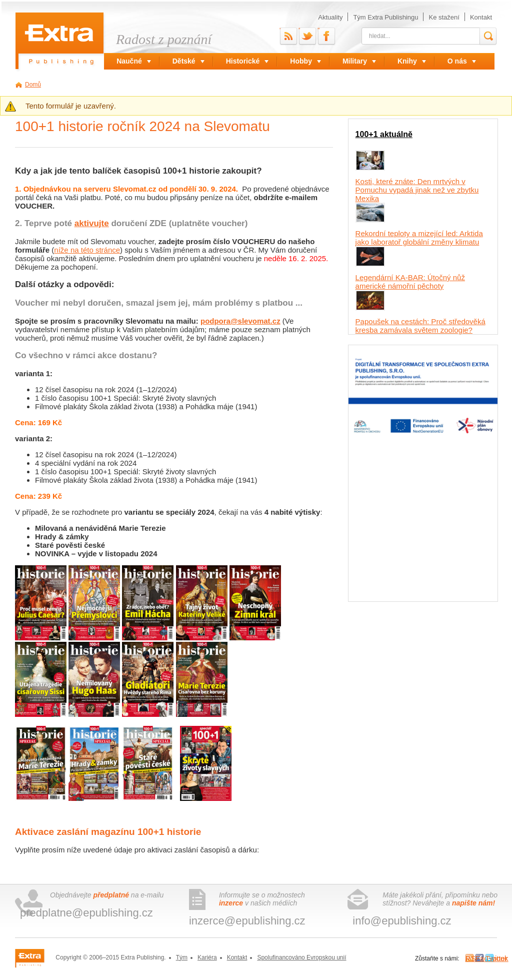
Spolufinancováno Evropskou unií (301, 957)
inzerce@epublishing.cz (247, 921)
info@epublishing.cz (402, 921)
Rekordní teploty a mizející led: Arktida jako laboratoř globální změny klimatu (419, 238)
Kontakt (481, 17)
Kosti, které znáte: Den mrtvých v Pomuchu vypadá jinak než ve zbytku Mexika (417, 190)
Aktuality (330, 17)
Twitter (299, 28)
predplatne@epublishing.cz (86, 913)
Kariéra (207, 957)
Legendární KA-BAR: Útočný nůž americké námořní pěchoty (410, 282)
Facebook (318, 28)
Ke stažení (444, 17)
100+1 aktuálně (384, 134)
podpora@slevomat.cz (240, 321)
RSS (280, 28)
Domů (33, 85)
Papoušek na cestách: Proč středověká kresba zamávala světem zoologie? (420, 326)
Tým (182, 957)
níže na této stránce (87, 250)
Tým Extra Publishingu (385, 17)
